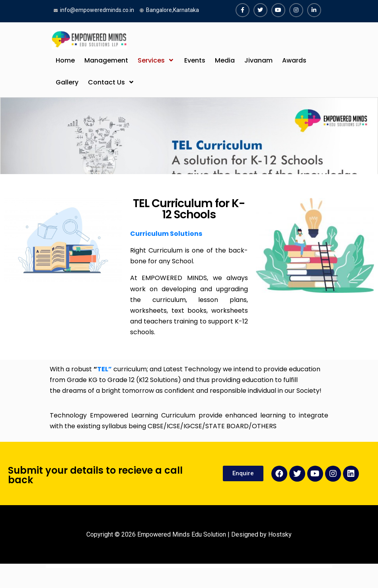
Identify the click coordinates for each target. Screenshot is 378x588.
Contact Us (106, 82)
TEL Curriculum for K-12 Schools (189, 209)
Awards (294, 60)
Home (65, 60)
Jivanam (258, 60)
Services (151, 60)
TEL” (104, 369)
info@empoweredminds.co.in (97, 10)
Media (225, 60)
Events (195, 60)
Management (106, 60)
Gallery (67, 82)
